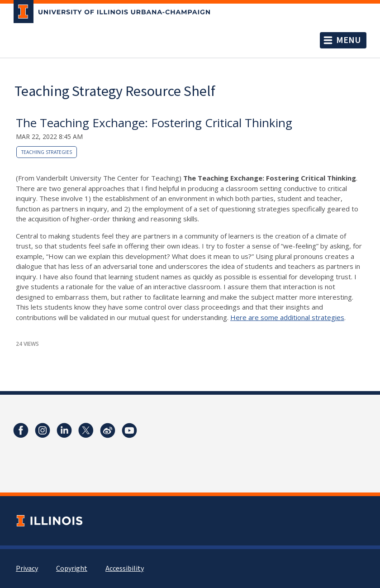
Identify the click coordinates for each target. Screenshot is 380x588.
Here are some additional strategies (287, 317)
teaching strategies (47, 152)
